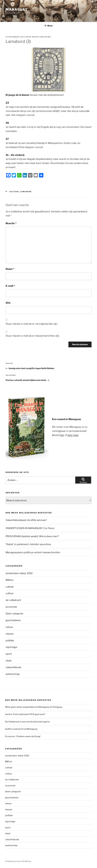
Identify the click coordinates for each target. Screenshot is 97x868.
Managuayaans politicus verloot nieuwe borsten (33, 552)
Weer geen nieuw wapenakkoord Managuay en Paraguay (34, 707)
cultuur (14, 192)
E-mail (10, 286)
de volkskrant (13, 600)
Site (8, 303)
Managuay (17, 9)
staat (9, 661)
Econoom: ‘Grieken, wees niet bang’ (23, 736)
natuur (9, 627)
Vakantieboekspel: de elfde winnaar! (26, 520)
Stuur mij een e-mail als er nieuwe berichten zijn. (33, 336)
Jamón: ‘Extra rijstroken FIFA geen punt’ (25, 714)
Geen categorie (14, 614)
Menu (48, 26)
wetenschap (13, 674)
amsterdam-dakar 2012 (19, 573)
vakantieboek (13, 667)
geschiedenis (13, 620)
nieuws (10, 634)
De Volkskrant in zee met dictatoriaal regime (27, 722)
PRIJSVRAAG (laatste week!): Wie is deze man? (32, 536)
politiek (10, 640)
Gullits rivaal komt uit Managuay (21, 729)
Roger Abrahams (42, 37)
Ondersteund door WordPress (18, 861)
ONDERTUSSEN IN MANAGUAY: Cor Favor (30, 528)
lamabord (26, 192)
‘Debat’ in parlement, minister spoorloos (28, 544)
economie (11, 607)
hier (62, 435)
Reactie (11, 223)
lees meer (73, 435)
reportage (11, 647)
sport (9, 654)
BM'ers (10, 580)
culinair (10, 587)
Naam (10, 269)
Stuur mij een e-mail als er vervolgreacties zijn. (32, 324)
